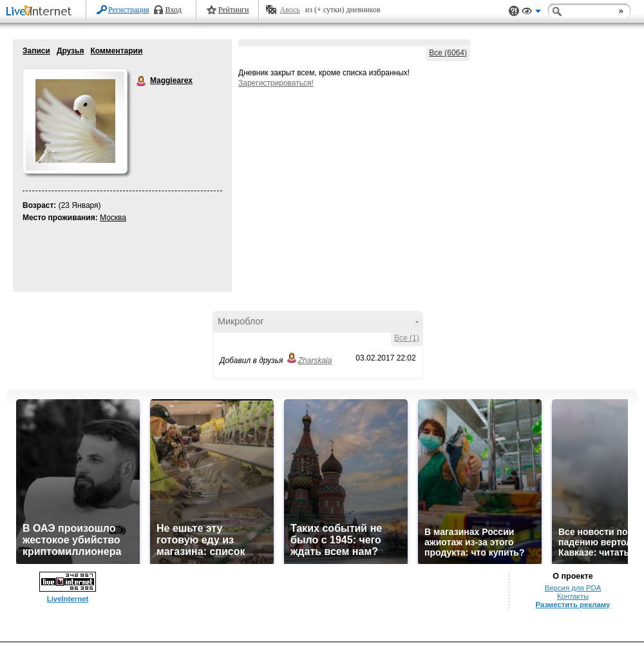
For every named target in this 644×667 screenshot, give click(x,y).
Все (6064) (448, 53)
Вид (531, 13)
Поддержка (514, 11)
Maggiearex (142, 81)
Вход (174, 10)
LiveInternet (41, 12)
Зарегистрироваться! (276, 83)
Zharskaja (315, 361)
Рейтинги (234, 10)
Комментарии (116, 51)
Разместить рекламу (573, 605)
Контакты (573, 596)
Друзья (71, 51)
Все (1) (407, 338)
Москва (113, 218)
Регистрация (129, 10)
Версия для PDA (573, 588)
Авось (289, 10)
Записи (36, 51)
